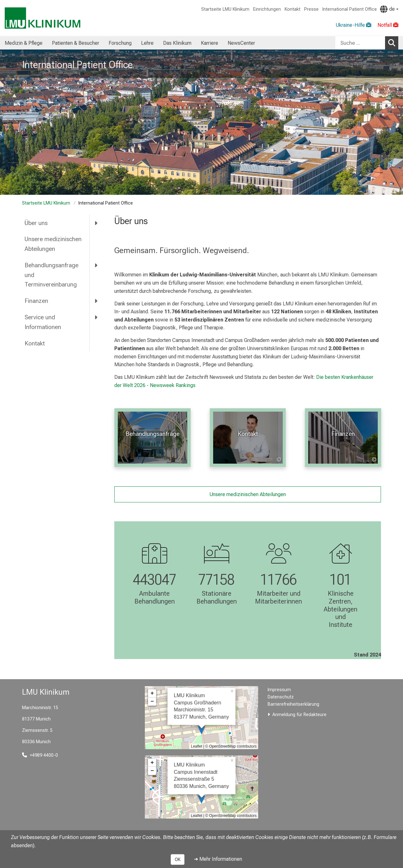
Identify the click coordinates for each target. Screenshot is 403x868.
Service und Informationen (43, 322)
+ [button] (152, 693)
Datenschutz (281, 697)
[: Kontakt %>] (248, 438)
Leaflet (196, 746)
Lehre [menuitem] (147, 43)
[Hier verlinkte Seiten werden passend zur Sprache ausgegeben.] (389, 9)
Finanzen (36, 301)
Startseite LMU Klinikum (225, 9)
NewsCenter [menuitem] (241, 43)
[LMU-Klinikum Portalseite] (43, 18)
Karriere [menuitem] (210, 43)
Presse (311, 9)
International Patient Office (350, 9)
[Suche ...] (360, 43)
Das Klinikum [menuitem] (177, 43)
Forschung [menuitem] (120, 43)
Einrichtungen (267, 9)
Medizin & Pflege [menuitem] (24, 43)
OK (178, 859)
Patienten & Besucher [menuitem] (76, 43)
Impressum (279, 690)
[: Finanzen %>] (343, 438)
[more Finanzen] (96, 301)
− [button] (152, 702)
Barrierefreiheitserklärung (293, 704)
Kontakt (292, 9)
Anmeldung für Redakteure (299, 715)
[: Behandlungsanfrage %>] (153, 438)
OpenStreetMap (222, 746)
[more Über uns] (96, 223)
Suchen (393, 43)
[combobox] (367, 43)
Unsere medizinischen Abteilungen (53, 244)
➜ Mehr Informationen (218, 859)
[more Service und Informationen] (96, 317)
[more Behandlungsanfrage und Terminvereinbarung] (96, 265)
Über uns (36, 223)
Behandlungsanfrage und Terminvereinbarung (51, 275)
